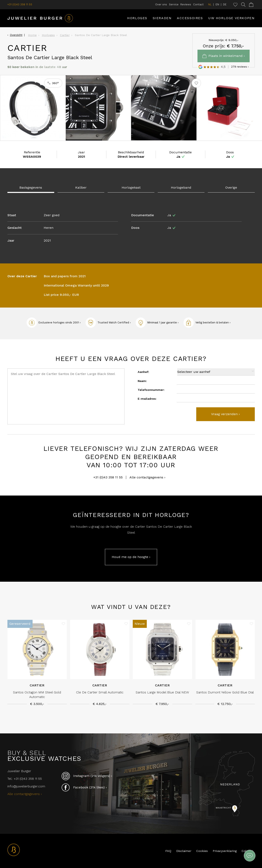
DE (225, 4)
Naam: (142, 381)
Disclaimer (184, 851)
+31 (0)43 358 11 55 (20, 4)
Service (174, 4)
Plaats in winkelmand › (224, 56)
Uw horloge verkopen (231, 18)
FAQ (168, 851)
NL (210, 4)
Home (32, 35)
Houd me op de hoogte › (131, 557)
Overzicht (16, 35)
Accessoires (190, 18)
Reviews (186, 4)
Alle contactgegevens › (147, 477)
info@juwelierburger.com (26, 786)
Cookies (202, 851)
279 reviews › (240, 67)
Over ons (161, 4)
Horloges (137, 18)
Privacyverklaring (225, 851)
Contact (198, 4)
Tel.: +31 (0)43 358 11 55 (25, 779)
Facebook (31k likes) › (84, 788)
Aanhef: (143, 372)
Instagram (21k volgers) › (87, 776)
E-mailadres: (147, 399)
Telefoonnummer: (151, 390)
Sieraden (162, 18)
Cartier (65, 35)
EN (217, 4)
